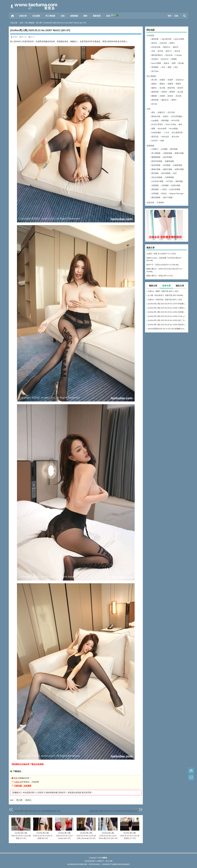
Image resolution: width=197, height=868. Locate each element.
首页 (13, 16)
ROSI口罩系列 (157, 124)
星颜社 (154, 84)
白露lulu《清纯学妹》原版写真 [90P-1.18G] (165, 300)
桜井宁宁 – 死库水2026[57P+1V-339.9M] (162, 265)
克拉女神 (169, 55)
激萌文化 (167, 47)
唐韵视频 (155, 189)
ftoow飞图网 (156, 63)
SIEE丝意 (165, 137)
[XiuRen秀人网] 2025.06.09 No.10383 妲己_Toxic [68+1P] (167, 320)
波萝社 (172, 43)
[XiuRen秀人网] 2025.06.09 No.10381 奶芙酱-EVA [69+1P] (167, 312)
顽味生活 (165, 100)
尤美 (153, 51)
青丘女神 (175, 137)
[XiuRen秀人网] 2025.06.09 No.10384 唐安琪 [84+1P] (167, 325)
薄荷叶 (174, 100)
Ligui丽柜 (155, 120)
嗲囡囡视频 (156, 157)
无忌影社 (155, 59)
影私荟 (170, 96)
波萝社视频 (179, 169)
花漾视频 (167, 165)
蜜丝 (180, 124)
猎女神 (177, 51)
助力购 (154, 104)
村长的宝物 (156, 47)
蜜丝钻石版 (156, 116)
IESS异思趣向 (177, 116)
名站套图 (36, 16)
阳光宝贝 (165, 59)
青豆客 (161, 51)
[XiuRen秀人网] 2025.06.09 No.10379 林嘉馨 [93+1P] (167, 304)
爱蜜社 (179, 84)
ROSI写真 (176, 120)
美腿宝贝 (161, 112)
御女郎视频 (168, 157)
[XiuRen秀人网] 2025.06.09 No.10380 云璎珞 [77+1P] (167, 308)
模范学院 (171, 88)
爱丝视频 (155, 173)
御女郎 (180, 88)
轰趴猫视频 (156, 197)
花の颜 (162, 88)
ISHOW (154, 141)
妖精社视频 (176, 185)
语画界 (170, 80)
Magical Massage (176, 193)
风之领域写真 (177, 133)
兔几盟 (180, 92)
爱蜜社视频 (179, 153)
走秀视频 (155, 193)
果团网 (174, 59)
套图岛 (15, 37)
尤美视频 (165, 185)
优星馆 (164, 92)
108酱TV (155, 149)
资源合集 (150, 203)
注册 (176, 16)
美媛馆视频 (169, 161)
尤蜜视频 (155, 185)
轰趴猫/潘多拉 (157, 55)
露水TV (169, 51)
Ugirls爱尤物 (166, 39)
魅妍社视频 (168, 169)
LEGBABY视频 (157, 181)
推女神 (154, 43)
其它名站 (155, 71)
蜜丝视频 (174, 149)
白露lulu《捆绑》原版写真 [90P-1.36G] (163, 291)
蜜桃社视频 (156, 169)
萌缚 (174, 63)
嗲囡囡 (154, 96)
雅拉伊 (176, 47)
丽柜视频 (165, 120)
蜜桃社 (162, 84)
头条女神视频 (175, 189)
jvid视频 (164, 149)
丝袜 (63, 16)
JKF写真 (169, 181)
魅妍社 (154, 88)
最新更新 (97, 16)
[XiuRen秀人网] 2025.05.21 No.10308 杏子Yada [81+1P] (113, 811)
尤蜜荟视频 (168, 153)
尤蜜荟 (162, 80)
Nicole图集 (174, 129)
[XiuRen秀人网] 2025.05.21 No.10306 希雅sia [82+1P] (37, 811)
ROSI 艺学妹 (171, 124)
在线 (112, 16)
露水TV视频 (168, 197)
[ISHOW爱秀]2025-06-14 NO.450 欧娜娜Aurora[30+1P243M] (167, 329)
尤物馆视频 (178, 165)
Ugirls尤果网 (179, 39)
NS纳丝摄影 (156, 133)
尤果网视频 (169, 177)
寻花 (163, 67)
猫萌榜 (172, 92)
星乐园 (179, 96)
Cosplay (179, 55)
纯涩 (175, 173)
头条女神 (163, 43)
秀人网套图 (50, 16)
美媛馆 (170, 84)
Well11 (28, 800)
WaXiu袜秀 (162, 129)
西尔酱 (181, 63)
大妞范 (164, 189)
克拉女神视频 (157, 177)
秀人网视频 (156, 153)
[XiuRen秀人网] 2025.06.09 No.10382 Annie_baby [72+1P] (167, 316)
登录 (170, 16)
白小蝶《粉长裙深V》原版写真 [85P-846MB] (165, 295)
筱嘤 (153, 129)
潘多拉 (167, 63)
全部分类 (23, 16)
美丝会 (164, 193)
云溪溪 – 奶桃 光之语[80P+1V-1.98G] (161, 254)
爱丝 (153, 112)
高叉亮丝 (171, 112)
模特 (85, 16)
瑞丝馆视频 (156, 165)
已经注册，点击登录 (23, 786)
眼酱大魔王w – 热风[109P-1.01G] (160, 276)
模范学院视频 (157, 161)
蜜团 (170, 67)
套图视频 (74, 16)
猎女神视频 (166, 173)
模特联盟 (155, 100)
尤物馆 (162, 96)
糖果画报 (155, 92)
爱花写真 (155, 137)
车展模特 (160, 203)
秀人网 (39, 23)
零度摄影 (155, 67)
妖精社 (166, 116)
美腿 (162, 141)
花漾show (180, 80)
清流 (176, 67)
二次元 (167, 133)
